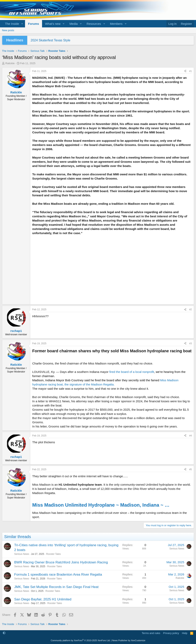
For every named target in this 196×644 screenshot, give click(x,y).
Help (185, 633)
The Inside (12, 24)
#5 (190, 469)
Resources (94, 24)
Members (116, 24)
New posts (8, 30)
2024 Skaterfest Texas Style (50, 40)
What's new (53, 24)
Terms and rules (151, 633)
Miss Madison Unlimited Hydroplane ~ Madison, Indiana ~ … (101, 505)
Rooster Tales (53, 554)
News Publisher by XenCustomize (129, 640)
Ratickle (10, 63)
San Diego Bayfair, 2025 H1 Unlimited (43, 599)
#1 (190, 71)
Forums (34, 24)
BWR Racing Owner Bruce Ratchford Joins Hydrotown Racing (61, 562)
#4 (190, 436)
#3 (190, 343)
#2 (190, 310)
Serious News (22, 554)
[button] (22, 24)
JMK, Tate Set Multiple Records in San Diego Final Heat (56, 587)
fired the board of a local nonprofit (132, 372)
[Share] (185, 71)
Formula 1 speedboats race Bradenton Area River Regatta (58, 575)
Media (74, 24)
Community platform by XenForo (80, 640)
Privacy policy (171, 633)
